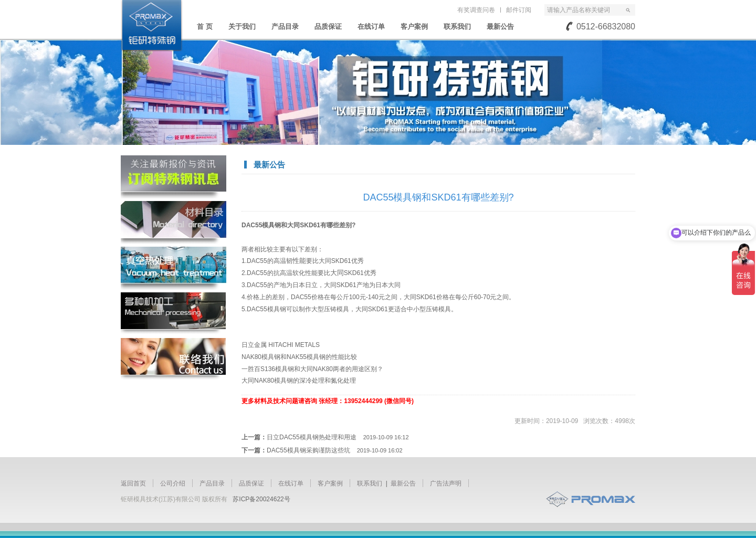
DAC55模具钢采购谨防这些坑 (335, 450)
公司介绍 (173, 483)
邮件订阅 (519, 10)
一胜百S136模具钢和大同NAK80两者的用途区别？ (312, 369)
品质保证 (328, 27)
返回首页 (133, 483)
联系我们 (457, 27)
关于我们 (242, 27)
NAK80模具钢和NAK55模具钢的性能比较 (299, 357)
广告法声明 (446, 483)
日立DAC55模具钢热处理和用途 (338, 437)
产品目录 (285, 27)
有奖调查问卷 (476, 10)
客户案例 (414, 27)
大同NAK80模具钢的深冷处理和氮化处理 (299, 381)
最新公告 (500, 27)
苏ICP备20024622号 (261, 499)
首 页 (205, 27)
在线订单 (371, 27)
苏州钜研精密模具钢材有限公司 (152, 26)
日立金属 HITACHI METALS (281, 345)
